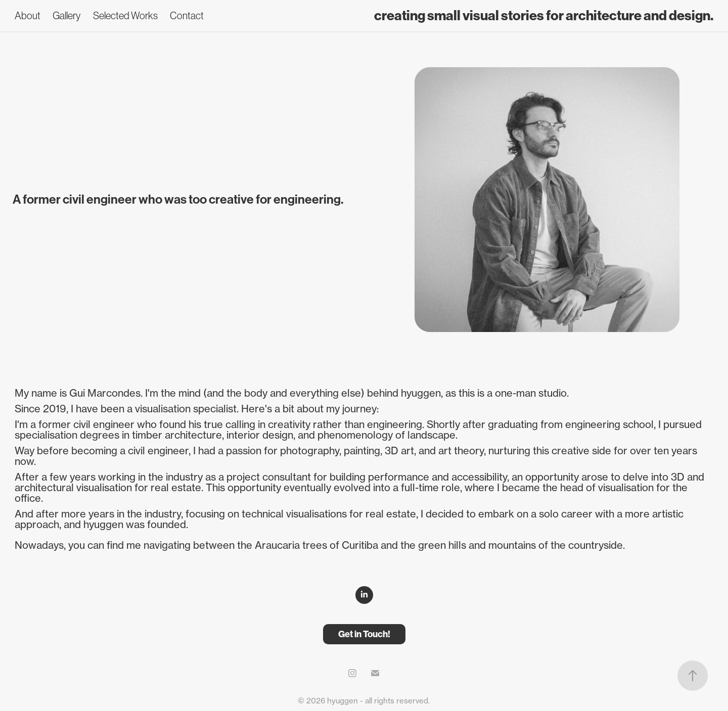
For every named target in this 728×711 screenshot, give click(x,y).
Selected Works (125, 16)
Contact (187, 16)
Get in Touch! (364, 634)
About (28, 16)
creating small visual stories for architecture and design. (544, 16)
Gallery (66, 16)
